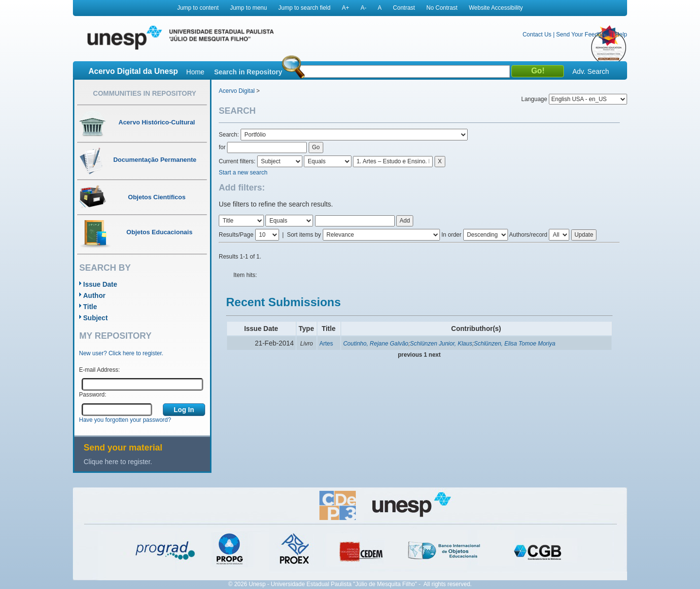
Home (195, 72)
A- (364, 8)
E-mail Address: (100, 370)
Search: (230, 135)
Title (90, 307)
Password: (93, 395)
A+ (345, 8)
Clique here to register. (118, 462)
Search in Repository (248, 72)
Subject (96, 318)
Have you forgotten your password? (125, 420)
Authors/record (528, 235)
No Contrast (442, 8)
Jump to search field (305, 8)
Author (94, 295)
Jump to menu (248, 8)
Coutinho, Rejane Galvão (376, 344)
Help (621, 35)
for (222, 147)
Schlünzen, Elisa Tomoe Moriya (515, 344)
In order (451, 235)
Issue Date (100, 284)
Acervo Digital (237, 91)
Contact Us (537, 35)
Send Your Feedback (583, 35)
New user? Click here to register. (121, 353)
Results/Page (236, 235)
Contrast (404, 8)
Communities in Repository (144, 93)
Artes (326, 344)
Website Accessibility (496, 8)
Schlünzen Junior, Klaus (441, 344)
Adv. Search (590, 71)
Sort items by (304, 235)
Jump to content (198, 8)
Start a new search (243, 173)
